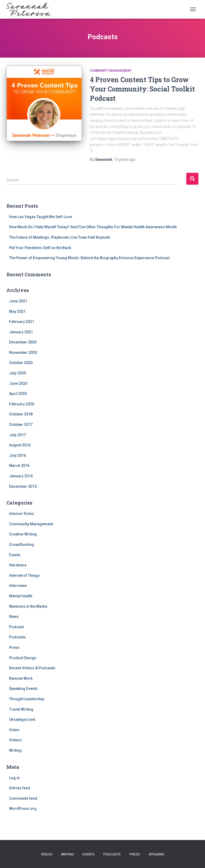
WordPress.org (23, 809)
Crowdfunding (22, 545)
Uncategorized (22, 719)
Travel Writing (21, 709)
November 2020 (23, 353)
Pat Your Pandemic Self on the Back (40, 248)
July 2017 (17, 435)
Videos (15, 740)
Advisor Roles (21, 514)
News (14, 617)
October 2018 (21, 414)
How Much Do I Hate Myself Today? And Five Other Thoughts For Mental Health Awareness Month (93, 227)
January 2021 (21, 332)
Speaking (156, 854)
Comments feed (23, 798)
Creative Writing (23, 534)
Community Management (111, 71)
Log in (14, 778)
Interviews (18, 586)
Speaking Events (23, 689)
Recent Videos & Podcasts (32, 668)
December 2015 (23, 486)
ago (125, 159)
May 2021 (17, 311)
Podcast (16, 627)
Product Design (23, 658)
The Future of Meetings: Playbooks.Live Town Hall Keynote (60, 237)
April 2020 (18, 394)
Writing (15, 750)
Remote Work (21, 678)
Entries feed (20, 788)
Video (14, 730)
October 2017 (21, 425)
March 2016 (19, 466)
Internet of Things (24, 575)
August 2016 (20, 445)
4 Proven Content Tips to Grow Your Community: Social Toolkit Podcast (142, 89)
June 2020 (18, 383)
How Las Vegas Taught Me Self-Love (41, 217)
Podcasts (17, 637)
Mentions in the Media (28, 606)
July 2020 (17, 373)
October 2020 (21, 363)
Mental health (21, 596)
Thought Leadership (27, 699)
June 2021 (18, 301)
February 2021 (22, 322)
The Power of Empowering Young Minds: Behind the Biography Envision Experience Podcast (89, 258)
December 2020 (23, 342)
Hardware (18, 565)
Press (14, 647)
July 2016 (17, 455)
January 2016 (21, 476)
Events (15, 555)
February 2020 (22, 404)
